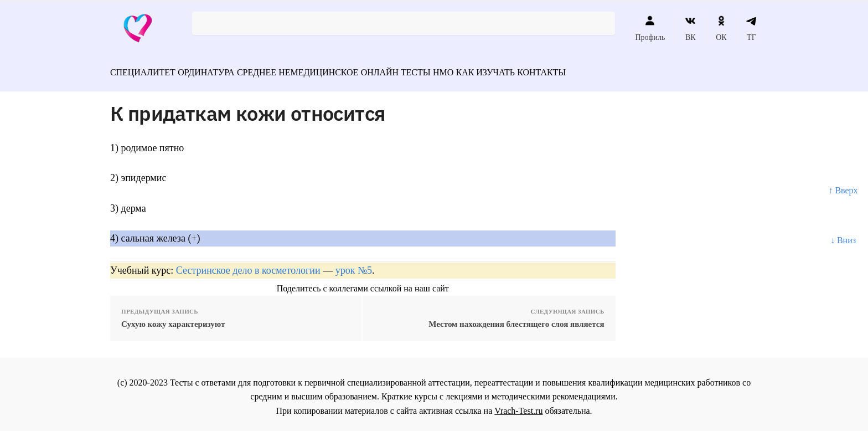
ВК (691, 28)
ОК (721, 28)
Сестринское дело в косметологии (248, 265)
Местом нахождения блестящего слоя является (516, 319)
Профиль (650, 28)
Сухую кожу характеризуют (173, 319)
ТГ (751, 28)
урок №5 (354, 265)
